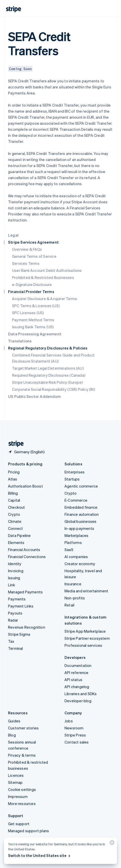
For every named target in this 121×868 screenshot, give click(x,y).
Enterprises (75, 472)
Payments (17, 599)
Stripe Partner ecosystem (87, 638)
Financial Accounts (24, 550)
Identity (15, 564)
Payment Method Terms (33, 320)
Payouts (15, 613)
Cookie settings (22, 789)
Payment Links (21, 606)
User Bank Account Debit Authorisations (47, 270)
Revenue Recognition (27, 627)
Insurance (73, 584)
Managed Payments (25, 592)
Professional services (83, 645)
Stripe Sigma (19, 634)
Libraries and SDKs (81, 694)
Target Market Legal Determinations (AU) (48, 368)
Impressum (18, 796)
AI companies (76, 557)
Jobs (69, 721)
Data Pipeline (19, 535)
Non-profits (75, 598)
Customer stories (23, 728)
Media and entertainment (86, 591)
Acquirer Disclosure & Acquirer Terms (45, 299)
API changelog (77, 687)
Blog (12, 735)
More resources (22, 803)
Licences (16, 775)
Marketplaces (76, 535)
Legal (13, 235)
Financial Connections (27, 557)
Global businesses (80, 521)
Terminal (16, 648)
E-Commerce (76, 500)
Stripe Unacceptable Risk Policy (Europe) (47, 382)
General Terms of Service (34, 256)
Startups (72, 479)
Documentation (78, 665)
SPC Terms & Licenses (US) (36, 306)
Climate (15, 521)
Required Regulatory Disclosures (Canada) (49, 375)
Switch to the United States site (40, 855)
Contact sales (77, 742)
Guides (14, 721)
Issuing (14, 578)
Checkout (17, 507)
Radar (13, 620)
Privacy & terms (22, 755)
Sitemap (15, 782)
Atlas (13, 479)
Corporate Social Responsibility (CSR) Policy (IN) (54, 389)
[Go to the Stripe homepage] (14, 444)
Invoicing (16, 571)
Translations (20, 341)
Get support (19, 824)
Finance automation (82, 514)
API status (73, 680)
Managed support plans (28, 831)
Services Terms (26, 263)
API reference (77, 672)
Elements (16, 542)
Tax (11, 641)
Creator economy (80, 564)
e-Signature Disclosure (32, 284)
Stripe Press (75, 735)
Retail (69, 605)
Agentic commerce (81, 486)
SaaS (69, 550)
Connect (15, 528)
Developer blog (78, 701)
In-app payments (79, 528)
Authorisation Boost (25, 486)
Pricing (14, 472)
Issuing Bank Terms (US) (33, 327)
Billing (13, 493)
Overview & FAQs (27, 249)
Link (12, 585)
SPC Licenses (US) (28, 313)
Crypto (14, 514)
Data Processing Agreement (35, 334)
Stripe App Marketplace (85, 631)
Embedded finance (81, 507)
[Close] (111, 844)
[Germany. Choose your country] (26, 452)
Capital (14, 500)
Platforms (73, 542)
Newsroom (74, 728)
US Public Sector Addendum (34, 396)
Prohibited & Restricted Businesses (43, 277)
